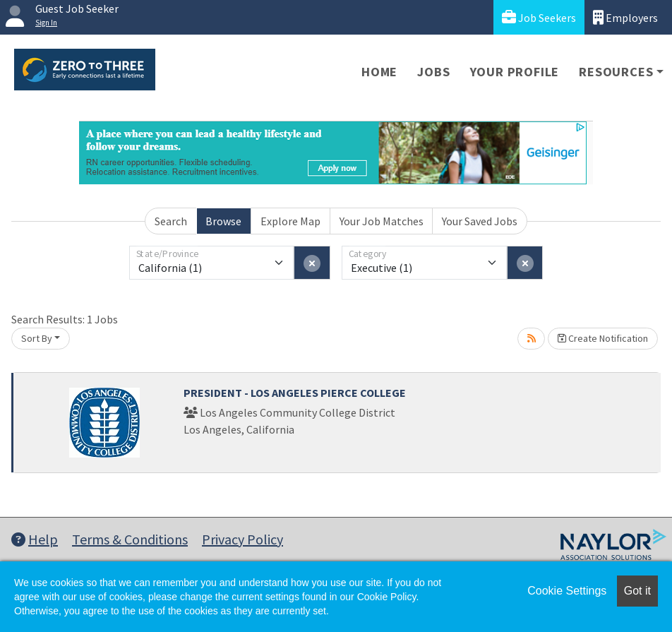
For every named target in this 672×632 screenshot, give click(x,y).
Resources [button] (616, 72)
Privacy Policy (242, 539)
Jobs (433, 72)
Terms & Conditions (130, 539)
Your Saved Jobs (480, 221)
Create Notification (603, 338)
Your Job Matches (382, 221)
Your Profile (515, 72)
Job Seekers (539, 17)
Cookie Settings (567, 591)
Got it (637, 591)
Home (379, 72)
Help (35, 539)
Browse (223, 221)
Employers (625, 17)
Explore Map (290, 221)
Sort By (37, 338)
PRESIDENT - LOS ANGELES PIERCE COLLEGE (295, 393)
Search (171, 221)
